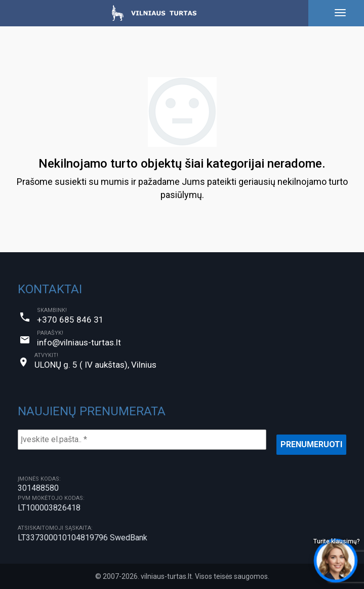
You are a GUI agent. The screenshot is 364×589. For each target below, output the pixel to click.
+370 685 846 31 (70, 320)
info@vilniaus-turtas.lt (79, 342)
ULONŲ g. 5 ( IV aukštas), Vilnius (95, 365)
